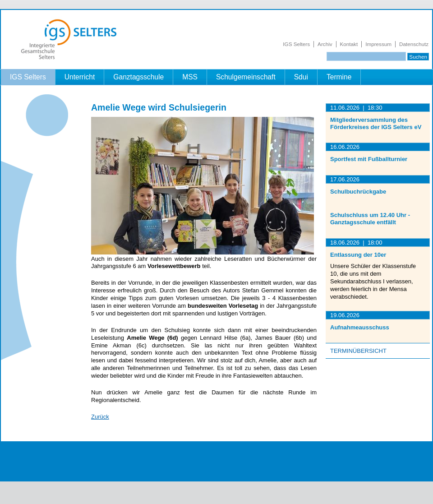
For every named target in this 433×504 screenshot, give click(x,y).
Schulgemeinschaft (246, 77)
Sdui (301, 77)
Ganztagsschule (138, 77)
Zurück (100, 417)
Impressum (378, 44)
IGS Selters (296, 44)
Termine (339, 77)
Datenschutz (414, 44)
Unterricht (80, 77)
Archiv (325, 44)
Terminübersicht (358, 351)
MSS (190, 77)
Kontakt (349, 44)
